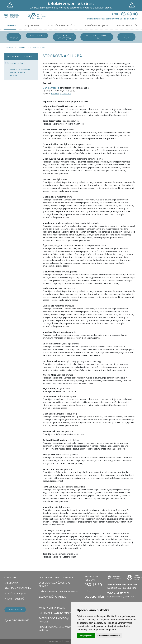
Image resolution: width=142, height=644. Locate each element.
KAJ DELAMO (32, 25)
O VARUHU (10, 25)
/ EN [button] (115, 14)
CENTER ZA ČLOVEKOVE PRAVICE (56, 577)
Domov (10, 48)
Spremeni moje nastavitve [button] (109, 636)
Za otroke (14, 37)
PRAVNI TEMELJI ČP (127, 25)
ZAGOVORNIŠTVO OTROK (52, 597)
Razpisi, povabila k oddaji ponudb (54, 620)
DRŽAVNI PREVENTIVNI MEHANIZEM (58, 591)
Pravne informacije (53, 641)
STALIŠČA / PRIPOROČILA (62, 25)
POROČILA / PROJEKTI (96, 25)
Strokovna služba (38, 48)
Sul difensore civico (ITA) (65, 37)
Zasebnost (69, 641)
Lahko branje (37, 35)
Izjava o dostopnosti (17, 620)
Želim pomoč (126, 37)
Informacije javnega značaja (56, 613)
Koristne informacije (52, 608)
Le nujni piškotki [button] (86, 636)
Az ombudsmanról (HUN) (97, 37)
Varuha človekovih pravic (98, 8)
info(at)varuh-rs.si (126, 597)
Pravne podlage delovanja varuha (55, 629)
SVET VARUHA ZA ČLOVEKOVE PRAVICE (54, 584)
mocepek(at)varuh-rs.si (61, 94)
